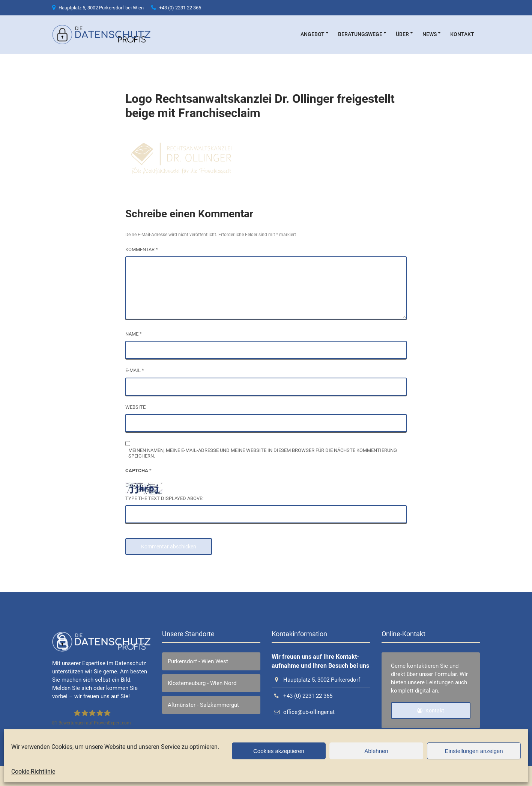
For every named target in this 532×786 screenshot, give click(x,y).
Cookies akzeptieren (279, 751)
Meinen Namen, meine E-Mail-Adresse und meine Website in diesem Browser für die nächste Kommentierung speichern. (263, 453)
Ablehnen (376, 751)
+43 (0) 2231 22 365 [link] (176, 8)
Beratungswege (360, 34)
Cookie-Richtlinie (33, 772)
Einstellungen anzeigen (474, 751)
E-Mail (135, 370)
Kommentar (142, 249)
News (430, 34)
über (402, 34)
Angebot (313, 34)
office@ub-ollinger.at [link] (303, 712)
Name (134, 334)
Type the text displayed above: (164, 498)
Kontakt (462, 34)
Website (135, 407)
